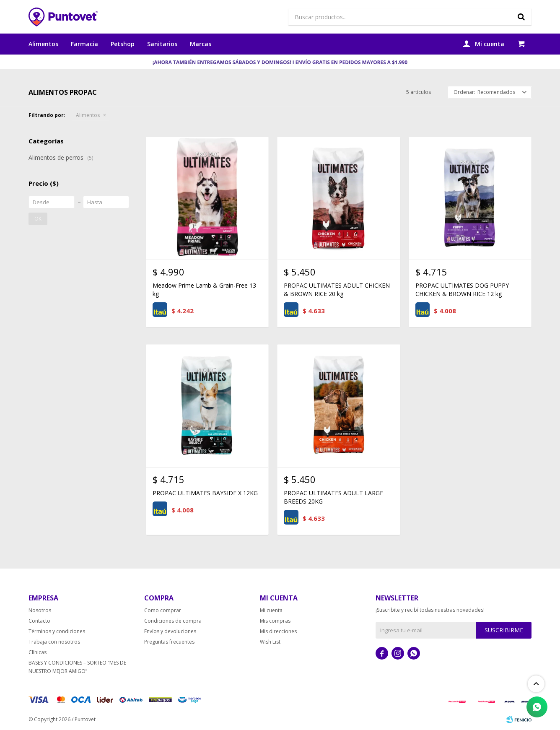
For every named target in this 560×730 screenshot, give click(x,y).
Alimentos (43, 44)
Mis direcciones (278, 631)
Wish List (270, 642)
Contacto (39, 621)
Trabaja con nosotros (54, 642)
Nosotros (40, 610)
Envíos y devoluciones (170, 631)
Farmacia (84, 44)
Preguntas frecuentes (169, 642)
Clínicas (38, 652)
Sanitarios (162, 44)
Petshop (123, 44)
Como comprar (163, 610)
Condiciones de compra (173, 621)
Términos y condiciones (57, 631)
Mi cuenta (271, 610)
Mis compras (275, 621)
